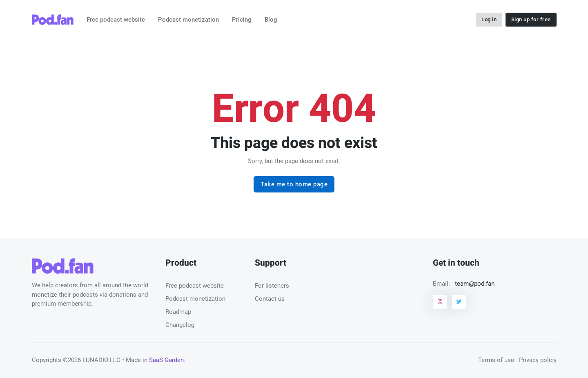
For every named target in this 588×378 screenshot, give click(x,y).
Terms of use (496, 360)
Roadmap (178, 312)
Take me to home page (294, 184)
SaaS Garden (166, 360)
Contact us (270, 299)
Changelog (180, 325)
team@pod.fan (475, 284)
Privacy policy (538, 360)
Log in (489, 19)
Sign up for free (531, 19)
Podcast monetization (188, 20)
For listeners (272, 286)
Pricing (242, 20)
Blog (271, 20)
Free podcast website (116, 20)
